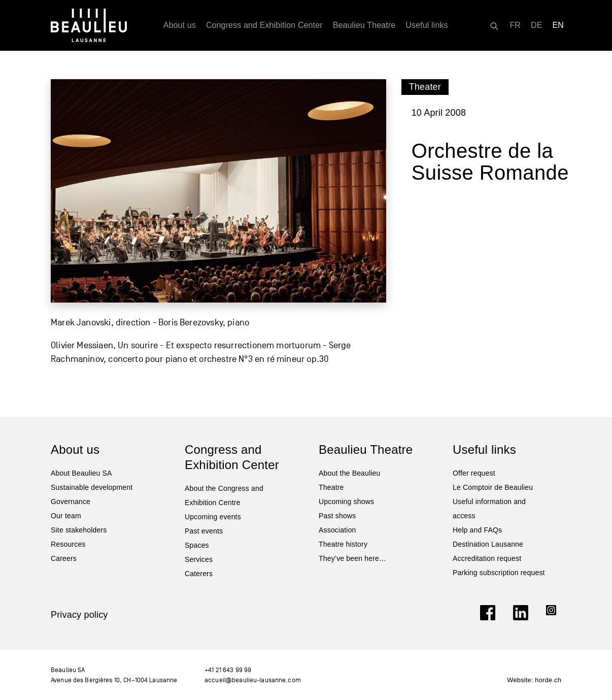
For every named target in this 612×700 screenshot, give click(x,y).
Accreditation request (487, 558)
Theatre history (343, 544)
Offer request (474, 473)
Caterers (199, 574)
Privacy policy (79, 615)
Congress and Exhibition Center (264, 25)
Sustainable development (92, 487)
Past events (204, 531)
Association (337, 530)
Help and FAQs (477, 530)
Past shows (337, 516)
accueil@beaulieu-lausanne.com (253, 680)
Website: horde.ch (534, 680)
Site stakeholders (79, 530)
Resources (68, 544)
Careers (64, 558)
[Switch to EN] (558, 25)
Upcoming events (213, 517)
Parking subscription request (499, 573)
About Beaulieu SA (81, 473)
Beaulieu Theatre (364, 25)
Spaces (197, 545)
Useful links (427, 25)
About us (180, 25)
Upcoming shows (346, 502)
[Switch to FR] (515, 25)
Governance (71, 502)
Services (199, 559)
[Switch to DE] (537, 25)
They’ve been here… (352, 558)
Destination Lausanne (488, 544)
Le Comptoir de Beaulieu (493, 487)
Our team (66, 516)
